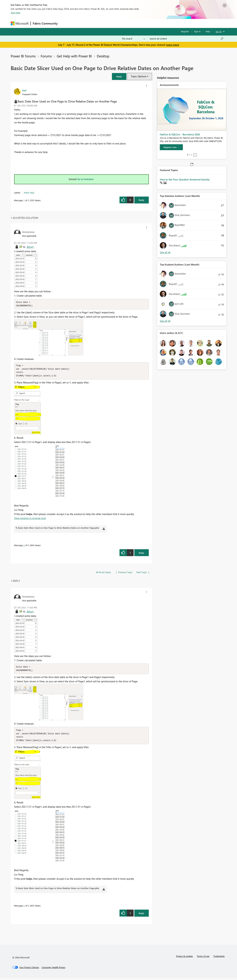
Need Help (29, 193)
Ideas (93, 23)
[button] (119, 76)
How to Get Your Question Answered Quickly (185, 179)
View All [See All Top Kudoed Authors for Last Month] (165, 321)
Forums (65, 23)
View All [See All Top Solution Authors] (165, 252)
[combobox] (187, 39)
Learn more (173, 45)
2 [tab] (190, 155)
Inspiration (80, 23)
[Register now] (171, 147)
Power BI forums (23, 56)
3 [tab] (192, 155)
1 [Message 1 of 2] (24, 200)
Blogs (122, 23)
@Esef (30, 247)
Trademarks (219, 958)
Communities (108, 23)
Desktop (103, 56)
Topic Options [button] (138, 76)
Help (208, 31)
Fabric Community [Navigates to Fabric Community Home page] (45, 23)
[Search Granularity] (133, 39)
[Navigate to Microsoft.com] (20, 23)
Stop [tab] (195, 155)
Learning (135, 23)
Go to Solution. (86, 179)
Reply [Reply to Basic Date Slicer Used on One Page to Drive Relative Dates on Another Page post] (141, 200)
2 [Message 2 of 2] (24, 546)
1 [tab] (188, 155)
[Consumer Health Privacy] (53, 969)
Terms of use (203, 958)
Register (185, 31)
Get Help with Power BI (74, 56)
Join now (15, 13)
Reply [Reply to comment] (141, 554)
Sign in (197, 31)
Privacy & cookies (184, 958)
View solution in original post (30, 519)
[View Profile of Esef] (24, 90)
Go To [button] (219, 31)
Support (149, 23)
